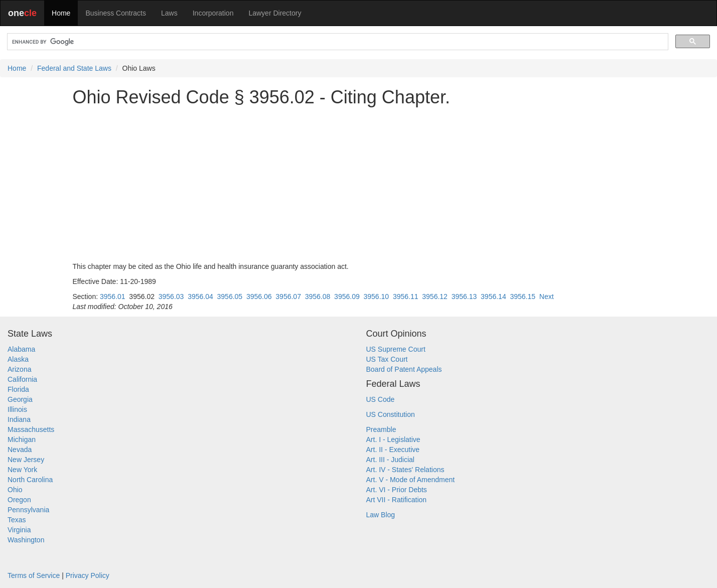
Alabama (21, 349)
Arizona (19, 369)
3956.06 (259, 297)
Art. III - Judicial (390, 460)
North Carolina (30, 480)
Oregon (19, 500)
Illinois (17, 409)
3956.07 (288, 297)
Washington (26, 540)
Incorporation (213, 13)
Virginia (19, 530)
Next (547, 297)
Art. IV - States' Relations (405, 470)
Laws (169, 13)
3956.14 (493, 297)
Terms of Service (34, 575)
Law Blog (381, 515)
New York (22, 470)
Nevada (20, 450)
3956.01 (113, 297)
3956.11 (406, 297)
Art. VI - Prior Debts (397, 490)
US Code (381, 399)
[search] (337, 42)
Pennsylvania (28, 510)
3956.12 (435, 297)
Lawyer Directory (275, 13)
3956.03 (171, 297)
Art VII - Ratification (397, 500)
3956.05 (230, 297)
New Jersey (26, 460)
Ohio (15, 490)
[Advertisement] (359, 184)
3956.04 (200, 297)
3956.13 (464, 297)
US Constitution (391, 414)
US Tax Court (387, 359)
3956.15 (523, 297)
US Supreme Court (396, 349)
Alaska (18, 359)
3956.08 (318, 297)
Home (61, 13)
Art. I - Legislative (393, 439)
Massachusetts (31, 429)
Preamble (381, 429)
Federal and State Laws (74, 68)
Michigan (22, 439)
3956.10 (377, 297)
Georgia (20, 399)
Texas (17, 520)
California (22, 379)
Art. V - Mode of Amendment (411, 480)
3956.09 (347, 297)
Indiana (19, 419)
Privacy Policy (88, 575)
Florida (18, 389)
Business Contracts (116, 13)
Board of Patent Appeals (404, 369)
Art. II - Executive (393, 450)
